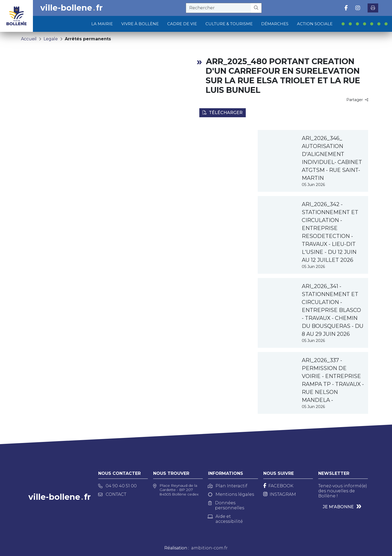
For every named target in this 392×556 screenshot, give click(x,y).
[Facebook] (278, 486)
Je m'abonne (338, 507)
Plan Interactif (228, 486)
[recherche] (218, 8)
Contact (112, 494)
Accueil (29, 39)
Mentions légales (231, 494)
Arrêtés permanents (88, 39)
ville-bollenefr (72, 8)
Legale (51, 39)
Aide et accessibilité (225, 519)
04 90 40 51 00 (117, 486)
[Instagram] (280, 494)
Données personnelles (226, 505)
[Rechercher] (256, 8)
